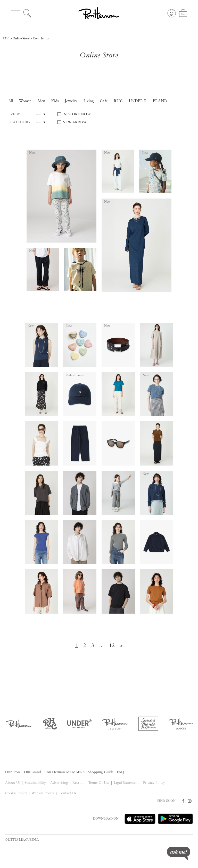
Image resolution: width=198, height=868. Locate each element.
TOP (6, 39)
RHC (118, 101)
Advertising (59, 783)
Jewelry (71, 101)
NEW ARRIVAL (76, 122)
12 (112, 646)
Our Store (13, 772)
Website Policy (43, 793)
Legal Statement (126, 783)
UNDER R (138, 101)
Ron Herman (42, 39)
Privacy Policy (154, 783)
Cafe (104, 101)
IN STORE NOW (77, 114)
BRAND (160, 101)
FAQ (121, 772)
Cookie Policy (16, 793)
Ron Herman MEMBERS (64, 772)
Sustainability (35, 783)
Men (42, 101)
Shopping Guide (101, 772)
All (11, 101)
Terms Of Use (99, 783)
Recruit (78, 783)
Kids (55, 101)
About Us (13, 783)
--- (38, 114)
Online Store (21, 39)
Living (89, 101)
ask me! (179, 853)
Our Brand (32, 772)
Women (25, 101)
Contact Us (67, 793)
